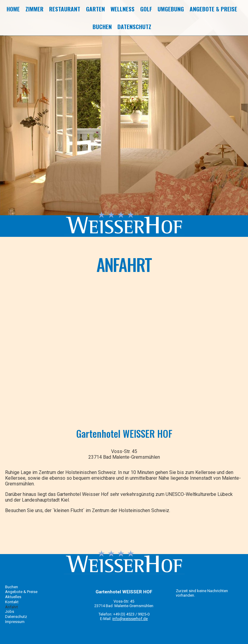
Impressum (15, 622)
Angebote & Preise (213, 9)
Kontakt (12, 602)
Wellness (123, 9)
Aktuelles (13, 597)
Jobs (10, 611)
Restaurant (65, 9)
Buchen (102, 27)
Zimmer (34, 9)
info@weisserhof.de (130, 619)
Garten (95, 9)
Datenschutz (134, 27)
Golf (146, 9)
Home (13, 9)
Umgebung (171, 9)
